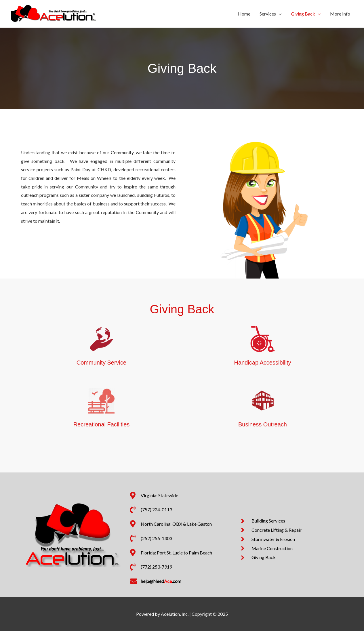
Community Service (101, 363)
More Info (340, 14)
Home (244, 14)
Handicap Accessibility (263, 363)
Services (268, 14)
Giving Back (303, 14)
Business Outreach (263, 424)
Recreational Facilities (102, 424)
